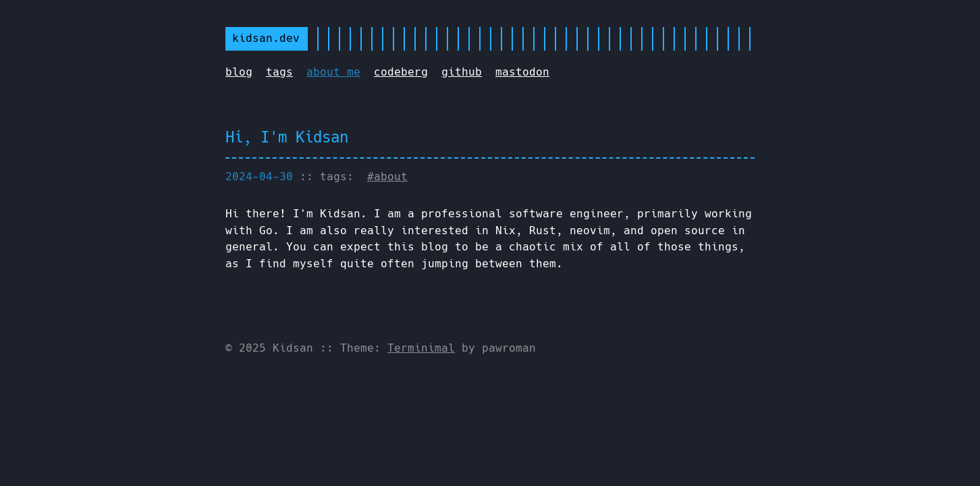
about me (333, 72)
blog (239, 72)
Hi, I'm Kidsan (287, 137)
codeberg (401, 72)
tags (279, 72)
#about (387, 177)
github (462, 72)
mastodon (522, 72)
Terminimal (421, 348)
